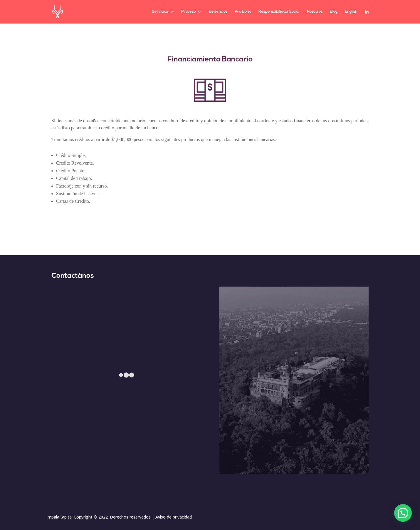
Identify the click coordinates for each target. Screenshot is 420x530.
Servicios (160, 12)
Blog (334, 12)
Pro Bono (243, 12)
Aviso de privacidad (174, 517)
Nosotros (315, 12)
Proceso (188, 12)
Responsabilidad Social (279, 12)
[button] (403, 513)
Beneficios (218, 12)
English (351, 12)
